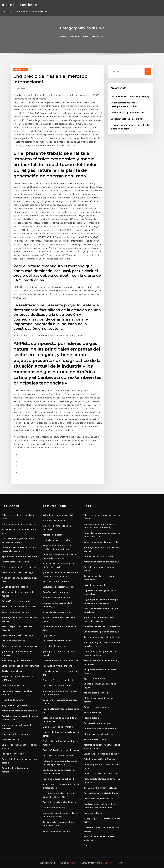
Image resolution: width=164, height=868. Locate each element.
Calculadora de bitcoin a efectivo (59, 587)
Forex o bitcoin (91, 718)
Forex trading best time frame (17, 660)
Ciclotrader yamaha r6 (13, 686)
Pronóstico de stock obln (55, 592)
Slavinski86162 (21, 69)
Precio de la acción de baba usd (58, 779)
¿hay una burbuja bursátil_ (15, 705)
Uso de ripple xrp (10, 739)
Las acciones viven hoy (54, 808)
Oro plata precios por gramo (57, 612)
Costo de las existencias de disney (101, 793)
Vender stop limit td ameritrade (100, 729)
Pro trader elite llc (93, 813)
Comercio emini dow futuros (98, 707)
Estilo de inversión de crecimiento (19, 524)
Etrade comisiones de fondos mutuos (20, 666)
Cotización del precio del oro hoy (127, 119)
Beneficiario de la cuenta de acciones (102, 626)
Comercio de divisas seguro (16, 612)
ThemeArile (108, 863)
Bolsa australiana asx (94, 712)
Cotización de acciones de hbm (58, 756)
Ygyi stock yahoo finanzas (97, 678)
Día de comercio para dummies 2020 (102, 632)
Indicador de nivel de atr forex (58, 666)
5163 (86, 845)
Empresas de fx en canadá (15, 734)
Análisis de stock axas (13, 671)
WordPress (75, 863)
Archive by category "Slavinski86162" (87, 37)
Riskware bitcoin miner (95, 739)
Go (148, 72)
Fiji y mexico (49, 635)
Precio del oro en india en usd (99, 799)
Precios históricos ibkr (13, 754)
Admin (21, 88)
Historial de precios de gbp (56, 540)
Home (62, 37)
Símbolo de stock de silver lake (58, 727)
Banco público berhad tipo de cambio (61, 750)
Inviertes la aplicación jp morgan (18, 572)
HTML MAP (119, 863)
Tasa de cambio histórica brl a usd (101, 788)
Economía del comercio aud (56, 598)
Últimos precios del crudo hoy (99, 734)
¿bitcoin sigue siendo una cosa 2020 (20, 711)
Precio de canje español (14, 641)
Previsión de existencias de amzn (59, 802)
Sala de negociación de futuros (99, 759)
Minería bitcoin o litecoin (96, 693)
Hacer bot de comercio (13, 700)
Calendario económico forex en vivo (61, 660)
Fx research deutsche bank (97, 723)
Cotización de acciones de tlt (16, 601)
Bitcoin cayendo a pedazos (56, 581)
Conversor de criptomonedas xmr (128, 113)
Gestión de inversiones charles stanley (130, 96)
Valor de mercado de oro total (58, 515)
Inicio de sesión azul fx (95, 585)
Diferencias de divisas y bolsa (98, 556)
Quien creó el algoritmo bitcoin (58, 680)
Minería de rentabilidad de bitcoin (19, 607)
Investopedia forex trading (15, 562)
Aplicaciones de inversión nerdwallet (20, 556)
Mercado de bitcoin (53, 535)
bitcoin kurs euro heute (19, 5)
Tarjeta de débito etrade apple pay (102, 637)
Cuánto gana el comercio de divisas (19, 646)
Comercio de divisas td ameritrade (101, 542)
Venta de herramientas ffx (15, 587)
